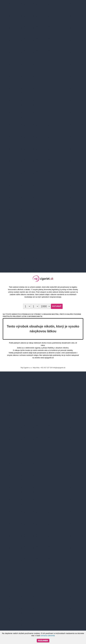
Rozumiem (43, 640)
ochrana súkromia (48, 636)
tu (41, 316)
